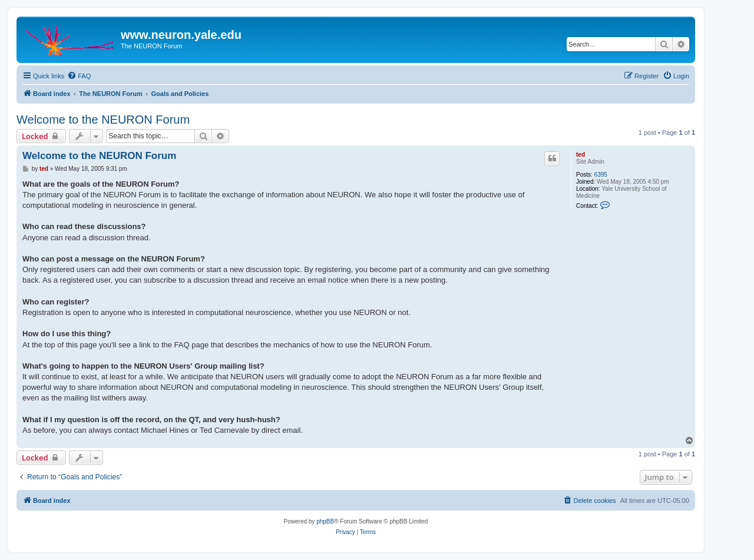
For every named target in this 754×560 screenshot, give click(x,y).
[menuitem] (79, 76)
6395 (601, 175)
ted (581, 155)
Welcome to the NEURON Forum (103, 120)
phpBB (325, 521)
